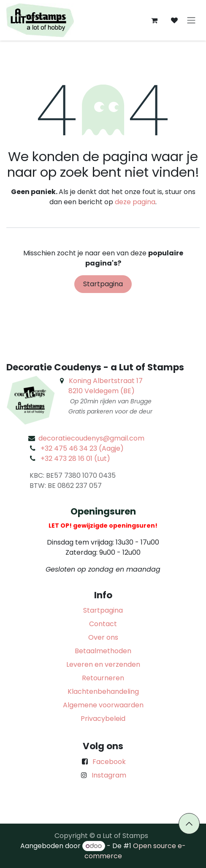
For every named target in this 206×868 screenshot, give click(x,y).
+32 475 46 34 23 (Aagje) (82, 448)
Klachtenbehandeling (103, 691)
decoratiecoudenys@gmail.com (91, 438)
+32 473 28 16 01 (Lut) (75, 459)
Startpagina (103, 284)
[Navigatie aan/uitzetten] (191, 21)
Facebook (109, 762)
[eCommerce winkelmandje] (154, 20)
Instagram (109, 775)
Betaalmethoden (103, 651)
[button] (189, 824)
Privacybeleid (103, 719)
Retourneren (103, 678)
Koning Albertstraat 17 (106, 381)
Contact (103, 624)
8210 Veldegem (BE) (102, 391)
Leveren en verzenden (103, 664)
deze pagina (135, 202)
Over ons (103, 637)
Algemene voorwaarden (103, 705)
